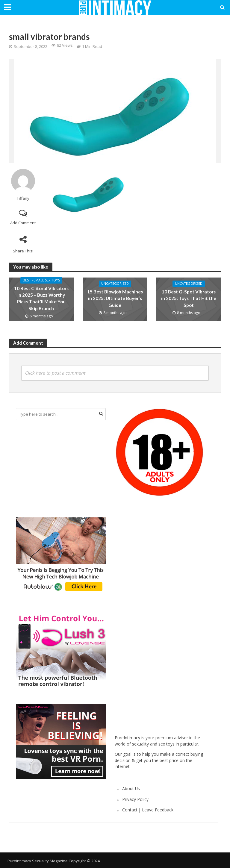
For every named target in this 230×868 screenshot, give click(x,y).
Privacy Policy (135, 799)
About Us (131, 789)
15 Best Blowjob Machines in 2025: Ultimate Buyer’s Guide (115, 298)
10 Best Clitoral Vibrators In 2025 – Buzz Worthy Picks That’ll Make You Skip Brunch (41, 298)
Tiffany (23, 198)
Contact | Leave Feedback (148, 810)
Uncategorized (115, 284)
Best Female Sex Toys (41, 281)
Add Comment (23, 223)
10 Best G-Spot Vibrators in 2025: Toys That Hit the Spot (189, 298)
